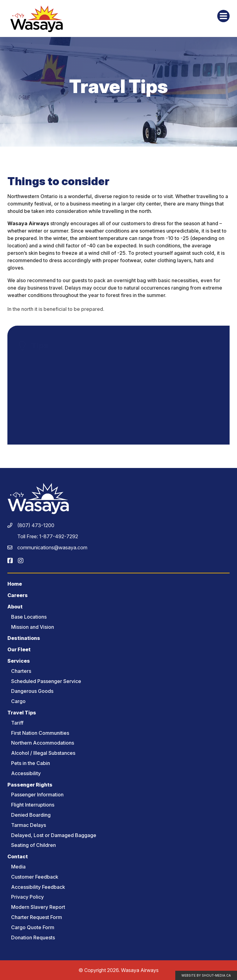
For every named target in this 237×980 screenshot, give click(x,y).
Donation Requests (33, 937)
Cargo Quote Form (33, 927)
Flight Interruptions (33, 805)
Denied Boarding (31, 815)
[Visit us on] (10, 561)
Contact (18, 856)
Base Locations (29, 617)
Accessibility (26, 773)
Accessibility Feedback (38, 887)
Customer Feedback (35, 877)
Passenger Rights (30, 785)
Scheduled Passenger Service (46, 681)
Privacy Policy (27, 897)
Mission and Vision (33, 627)
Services (19, 661)
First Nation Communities (40, 733)
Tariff (17, 723)
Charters (21, 671)
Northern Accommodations (43, 743)
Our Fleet (19, 649)
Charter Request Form (37, 917)
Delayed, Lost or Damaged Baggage (54, 835)
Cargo (18, 701)
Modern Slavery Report (38, 907)
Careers (18, 595)
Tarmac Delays (29, 825)
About (15, 607)
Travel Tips (22, 713)
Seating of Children (33, 845)
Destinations (24, 638)
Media (18, 867)
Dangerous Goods (32, 691)
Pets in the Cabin (31, 763)
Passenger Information (37, 795)
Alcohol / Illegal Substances (43, 753)
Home (15, 584)
